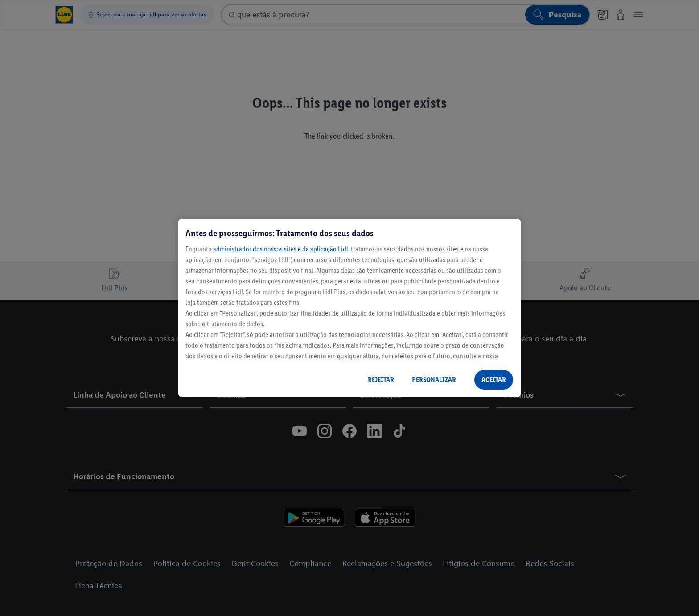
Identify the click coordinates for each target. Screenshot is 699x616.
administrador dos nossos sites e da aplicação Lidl (281, 249)
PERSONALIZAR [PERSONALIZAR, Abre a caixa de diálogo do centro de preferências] (434, 380)
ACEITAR (494, 380)
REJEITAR (381, 380)
